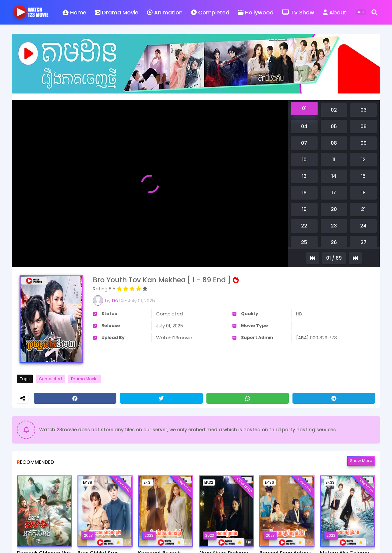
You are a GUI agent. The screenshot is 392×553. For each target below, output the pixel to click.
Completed (210, 12)
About (335, 12)
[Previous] (313, 258)
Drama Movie (117, 12)
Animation (165, 12)
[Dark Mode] (361, 12)
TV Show (298, 12)
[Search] (375, 12)
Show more (361, 461)
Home (74, 12)
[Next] (355, 258)
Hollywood (256, 12)
